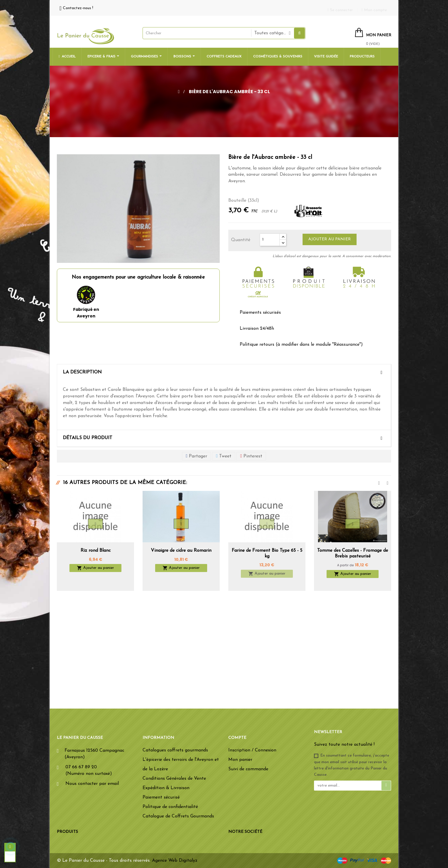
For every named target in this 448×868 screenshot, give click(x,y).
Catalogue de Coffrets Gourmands (178, 816)
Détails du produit (88, 438)
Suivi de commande (248, 769)
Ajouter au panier (330, 239)
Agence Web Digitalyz (175, 861)
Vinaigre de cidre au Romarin (181, 551)
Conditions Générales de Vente (174, 779)
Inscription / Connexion (252, 750)
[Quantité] (270, 240)
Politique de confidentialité (170, 807)
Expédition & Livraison (166, 788)
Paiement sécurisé (161, 797)
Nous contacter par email (92, 784)
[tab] (224, 373)
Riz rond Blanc (96, 551)
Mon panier (240, 760)
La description (82, 372)
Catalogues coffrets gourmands (175, 750)
